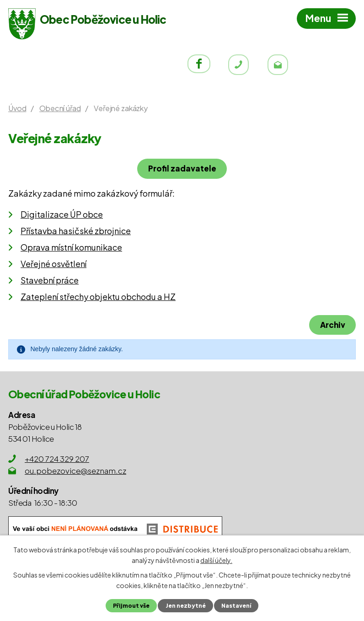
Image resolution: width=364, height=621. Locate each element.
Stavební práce (50, 280)
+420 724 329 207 (57, 459)
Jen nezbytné (185, 605)
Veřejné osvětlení (54, 264)
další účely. (216, 560)
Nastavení (237, 605)
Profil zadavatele (182, 168)
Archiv (332, 325)
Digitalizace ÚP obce (62, 214)
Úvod (17, 108)
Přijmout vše (130, 605)
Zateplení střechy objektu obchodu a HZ (98, 297)
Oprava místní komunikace (71, 247)
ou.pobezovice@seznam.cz (75, 471)
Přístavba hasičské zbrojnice (76, 231)
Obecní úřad (60, 108)
